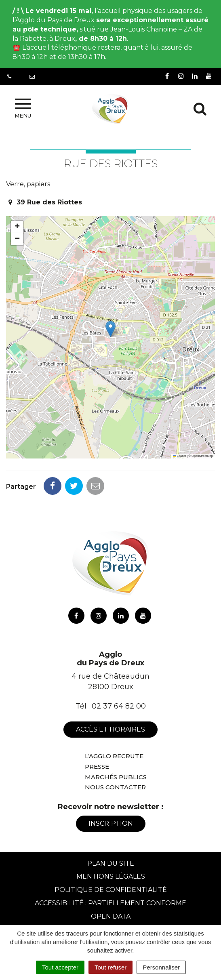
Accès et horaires (110, 729)
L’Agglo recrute (114, 756)
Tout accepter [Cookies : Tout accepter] (60, 967)
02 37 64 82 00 (119, 706)
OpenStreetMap (202, 456)
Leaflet (179, 456)
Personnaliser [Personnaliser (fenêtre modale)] (161, 967)
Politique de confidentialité (111, 890)
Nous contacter (115, 787)
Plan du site (111, 863)
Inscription (111, 823)
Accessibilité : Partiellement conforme (110, 903)
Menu (23, 109)
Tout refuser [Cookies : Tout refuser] (110, 967)
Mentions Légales (111, 876)
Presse (97, 767)
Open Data (111, 916)
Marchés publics (116, 777)
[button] (110, 329)
